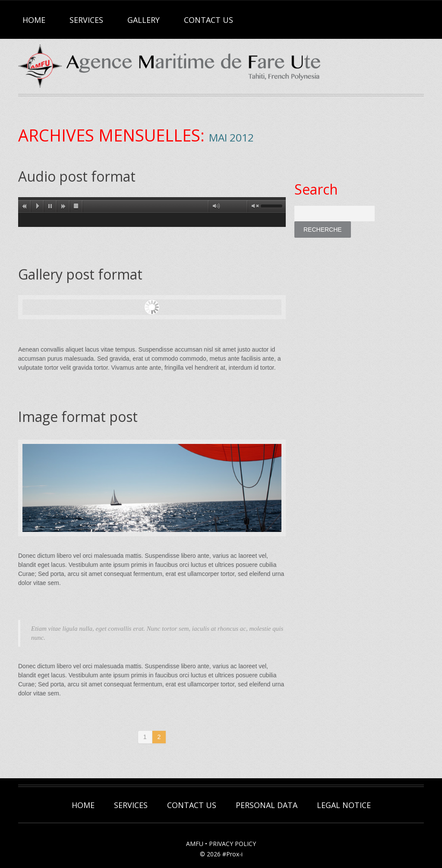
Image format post (78, 417)
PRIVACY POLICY (232, 844)
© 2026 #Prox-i (221, 854)
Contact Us (208, 20)
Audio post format (77, 176)
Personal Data (267, 805)
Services (86, 20)
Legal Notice (344, 805)
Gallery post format (80, 274)
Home (34, 20)
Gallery (144, 20)
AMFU (195, 844)
